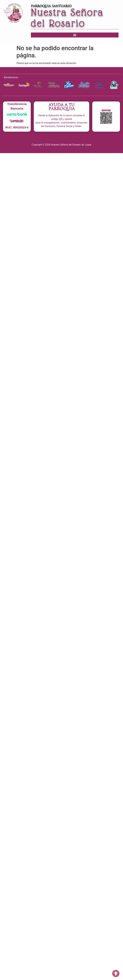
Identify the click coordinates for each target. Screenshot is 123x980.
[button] (75, 35)
